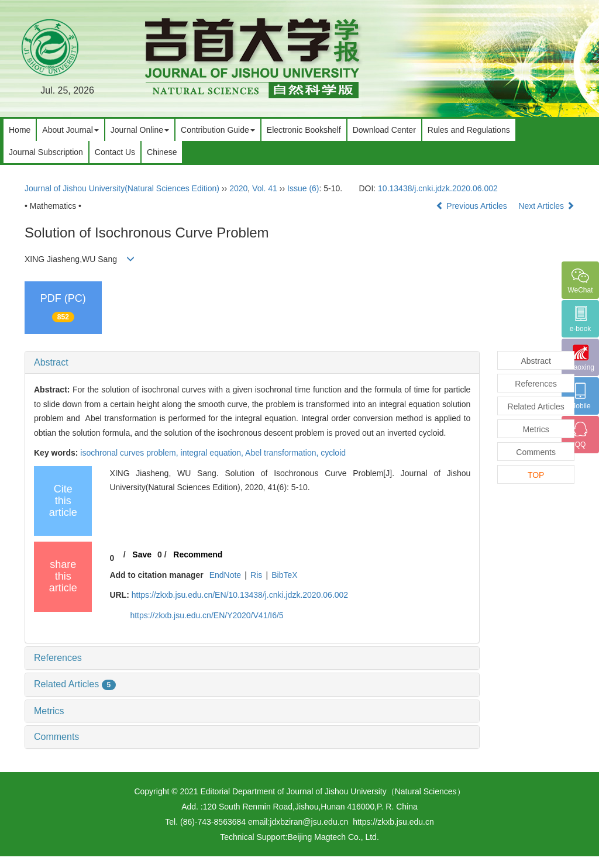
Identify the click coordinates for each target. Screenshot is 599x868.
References (58, 658)
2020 (238, 188)
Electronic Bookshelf (304, 130)
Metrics (49, 711)
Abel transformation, (283, 453)
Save (142, 554)
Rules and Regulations (469, 130)
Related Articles (75, 684)
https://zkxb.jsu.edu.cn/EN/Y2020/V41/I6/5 (206, 615)
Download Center (384, 130)
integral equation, (213, 453)
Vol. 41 (265, 188)
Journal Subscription (46, 152)
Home (20, 130)
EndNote (225, 575)
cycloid (333, 453)
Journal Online (140, 130)
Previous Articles (472, 206)
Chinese (162, 152)
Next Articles (546, 206)
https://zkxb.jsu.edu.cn (393, 822)
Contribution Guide (218, 130)
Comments (56, 737)
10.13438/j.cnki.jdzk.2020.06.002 (438, 188)
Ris (256, 575)
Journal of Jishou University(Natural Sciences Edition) (122, 188)
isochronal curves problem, (130, 453)
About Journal (70, 130)
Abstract (51, 362)
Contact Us (115, 152)
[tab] (252, 363)
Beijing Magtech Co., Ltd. (333, 837)
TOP (536, 475)
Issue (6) (303, 188)
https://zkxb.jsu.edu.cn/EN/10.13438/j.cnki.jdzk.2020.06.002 (240, 595)
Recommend (198, 554)
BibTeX (284, 575)
